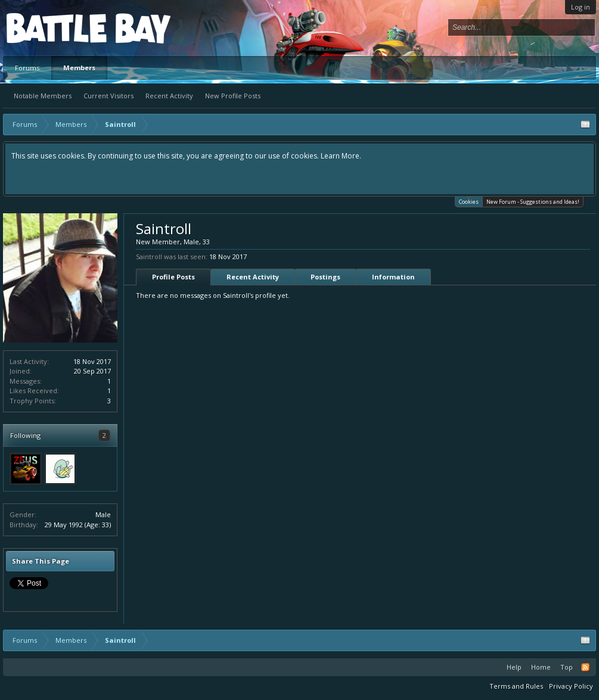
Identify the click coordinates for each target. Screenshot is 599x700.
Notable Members (43, 96)
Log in (581, 7)
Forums (27, 68)
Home (541, 667)
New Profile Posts (233, 96)
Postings (325, 277)
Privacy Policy (571, 686)
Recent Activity (169, 96)
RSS (585, 667)
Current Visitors (108, 96)
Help (514, 667)
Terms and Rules (516, 686)
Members (79, 68)
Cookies (469, 201)
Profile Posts (173, 277)
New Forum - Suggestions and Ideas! (533, 202)
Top (567, 667)
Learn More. (341, 156)
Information (393, 277)
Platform (50, 28)
